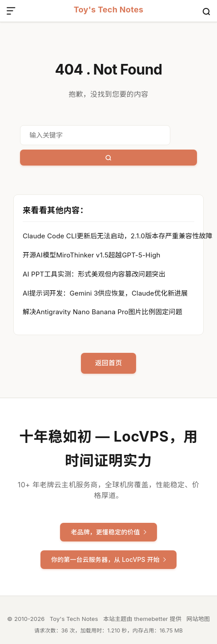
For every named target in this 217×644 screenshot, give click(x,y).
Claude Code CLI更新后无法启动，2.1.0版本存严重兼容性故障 (118, 236)
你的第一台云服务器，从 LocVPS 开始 (108, 559)
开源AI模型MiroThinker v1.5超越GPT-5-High (92, 255)
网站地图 (198, 619)
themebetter (151, 619)
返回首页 (109, 363)
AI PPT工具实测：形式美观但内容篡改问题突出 (94, 274)
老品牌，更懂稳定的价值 (108, 532)
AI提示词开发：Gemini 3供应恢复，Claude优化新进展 (105, 293)
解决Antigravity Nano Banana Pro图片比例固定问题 (102, 312)
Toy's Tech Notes (109, 10)
